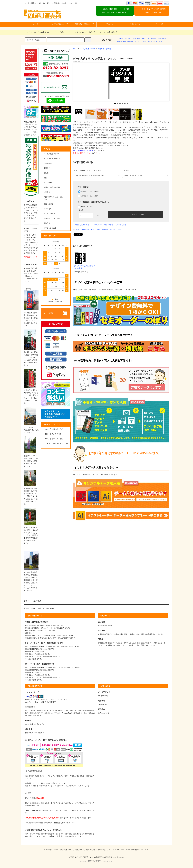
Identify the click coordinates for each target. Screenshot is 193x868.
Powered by (96, 861)
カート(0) (157, 24)
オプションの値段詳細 (81, 230)
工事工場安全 (151, 39)
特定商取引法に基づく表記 (112, 230)
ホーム (36, 24)
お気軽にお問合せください (154, 13)
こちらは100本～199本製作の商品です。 (94, 202)
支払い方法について (51, 850)
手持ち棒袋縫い (84, 187)
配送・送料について (67, 850)
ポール (119, 42)
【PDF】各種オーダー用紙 (53, 439)
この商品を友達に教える (82, 225)
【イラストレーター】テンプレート (56, 445)
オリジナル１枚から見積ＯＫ (37, 32)
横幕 (144, 42)
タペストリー (152, 42)
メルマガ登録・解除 (131, 850)
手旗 (160, 42)
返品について (96, 230)
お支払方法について (60, 24)
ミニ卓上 (138, 42)
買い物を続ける (122, 225)
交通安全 (120, 39)
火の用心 (128, 39)
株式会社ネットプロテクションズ (53, 803)
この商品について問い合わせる (104, 225)
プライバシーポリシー (115, 850)
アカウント (109, 24)
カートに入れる (136, 214)
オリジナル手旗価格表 (107, 32)
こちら (93, 153)
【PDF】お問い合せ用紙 (52, 434)
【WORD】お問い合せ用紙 (53, 429)
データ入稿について (61, 32)
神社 (143, 39)
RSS (142, 850)
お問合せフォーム (31, 257)
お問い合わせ (133, 24)
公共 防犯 (136, 39)
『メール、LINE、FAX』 (147, 138)
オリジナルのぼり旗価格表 (84, 32)
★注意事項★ (90, 145)
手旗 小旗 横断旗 (104, 49)
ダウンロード (99, 151)
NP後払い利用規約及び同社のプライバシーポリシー (44, 810)
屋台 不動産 (162, 39)
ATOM (147, 850)
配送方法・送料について (84, 24)
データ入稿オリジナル (88, 49)
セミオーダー (128, 42)
